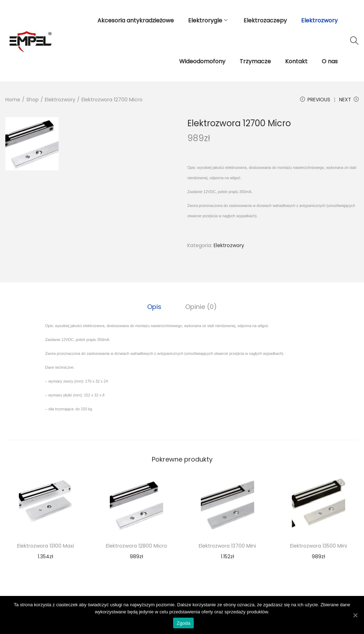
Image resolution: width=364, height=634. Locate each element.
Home (13, 100)
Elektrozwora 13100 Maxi (45, 545)
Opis (155, 306)
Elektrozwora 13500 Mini (318, 545)
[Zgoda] (355, 615)
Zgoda (184, 624)
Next (349, 100)
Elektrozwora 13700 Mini (227, 545)
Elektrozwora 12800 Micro (136, 545)
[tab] (155, 307)
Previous (315, 100)
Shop (33, 100)
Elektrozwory (60, 100)
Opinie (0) (201, 306)
